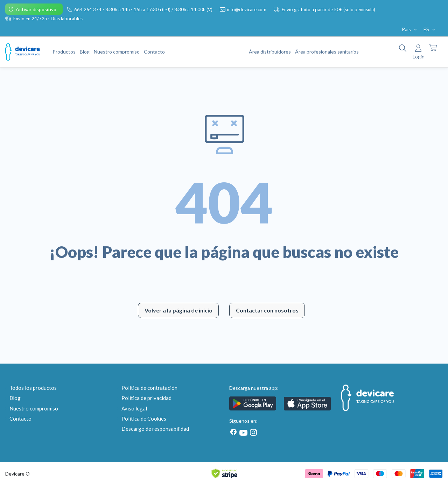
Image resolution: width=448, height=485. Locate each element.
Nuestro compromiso (34, 408)
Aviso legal (134, 408)
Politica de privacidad (146, 398)
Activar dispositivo (37, 9)
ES (430, 29)
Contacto (20, 419)
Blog (15, 398)
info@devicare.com (247, 9)
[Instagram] (252, 432)
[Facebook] (233, 432)
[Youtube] (243, 433)
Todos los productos (33, 388)
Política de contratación (149, 388)
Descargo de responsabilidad (155, 429)
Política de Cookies (144, 419)
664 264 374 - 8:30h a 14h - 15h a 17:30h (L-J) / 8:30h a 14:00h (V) (144, 9)
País (410, 29)
